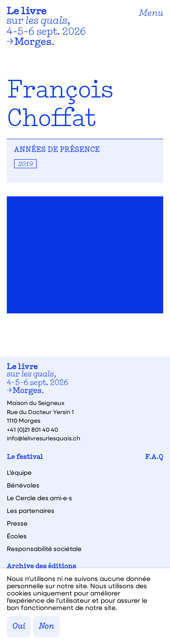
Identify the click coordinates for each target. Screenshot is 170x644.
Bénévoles (23, 485)
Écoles (17, 536)
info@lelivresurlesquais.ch (44, 438)
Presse (17, 523)
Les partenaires (31, 511)
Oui (19, 627)
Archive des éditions (41, 567)
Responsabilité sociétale (44, 549)
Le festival (25, 457)
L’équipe (19, 473)
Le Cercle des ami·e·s (39, 498)
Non (46, 627)
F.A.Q (154, 457)
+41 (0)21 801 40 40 (32, 429)
